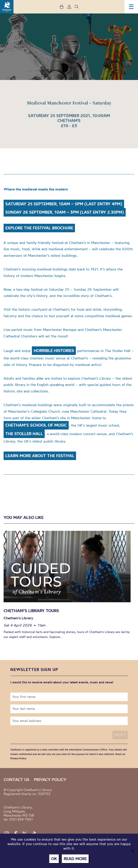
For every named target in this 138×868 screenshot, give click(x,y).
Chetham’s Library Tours (31, 611)
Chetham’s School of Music (36, 425)
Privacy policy (50, 780)
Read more (75, 859)
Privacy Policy (18, 758)
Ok (54, 859)
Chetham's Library (7, 7)
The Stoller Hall (24, 434)
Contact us (16, 780)
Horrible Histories (54, 351)
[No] (132, 851)
